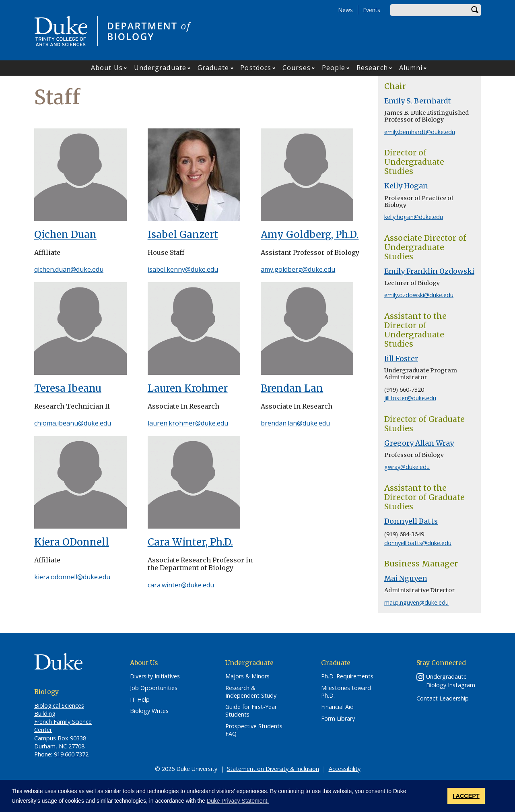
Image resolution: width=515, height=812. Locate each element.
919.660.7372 (71, 754)
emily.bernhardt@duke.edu (420, 132)
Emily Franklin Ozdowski (429, 271)
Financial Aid (337, 707)
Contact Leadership (443, 698)
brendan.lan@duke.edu (295, 423)
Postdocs (256, 68)
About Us (107, 68)
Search (475, 10)
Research (372, 68)
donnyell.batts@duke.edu (418, 543)
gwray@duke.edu (407, 467)
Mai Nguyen (406, 579)
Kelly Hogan (406, 186)
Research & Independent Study (251, 692)
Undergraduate (160, 68)
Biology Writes (149, 711)
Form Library (338, 719)
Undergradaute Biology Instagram (451, 681)
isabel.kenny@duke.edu (183, 269)
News (345, 10)
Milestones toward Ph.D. (346, 692)
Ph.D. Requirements (347, 676)
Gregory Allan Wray (419, 443)
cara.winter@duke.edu (181, 585)
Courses (297, 68)
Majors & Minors (247, 676)
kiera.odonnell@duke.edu (72, 577)
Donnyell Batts (411, 521)
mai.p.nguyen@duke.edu (416, 602)
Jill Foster (401, 359)
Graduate (213, 68)
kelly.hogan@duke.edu (414, 217)
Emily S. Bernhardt (418, 101)
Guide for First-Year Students (251, 711)
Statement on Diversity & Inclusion (273, 769)
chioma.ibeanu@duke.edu (73, 423)
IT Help (140, 700)
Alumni (411, 68)
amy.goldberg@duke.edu (298, 269)
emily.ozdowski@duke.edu (419, 295)
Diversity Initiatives (155, 676)
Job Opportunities (154, 688)
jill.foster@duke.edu (410, 398)
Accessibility (345, 769)
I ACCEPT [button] (466, 796)
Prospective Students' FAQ (254, 730)
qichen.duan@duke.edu (69, 269)
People (334, 68)
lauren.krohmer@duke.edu (188, 423)
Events (372, 10)
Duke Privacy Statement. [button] (238, 801)
